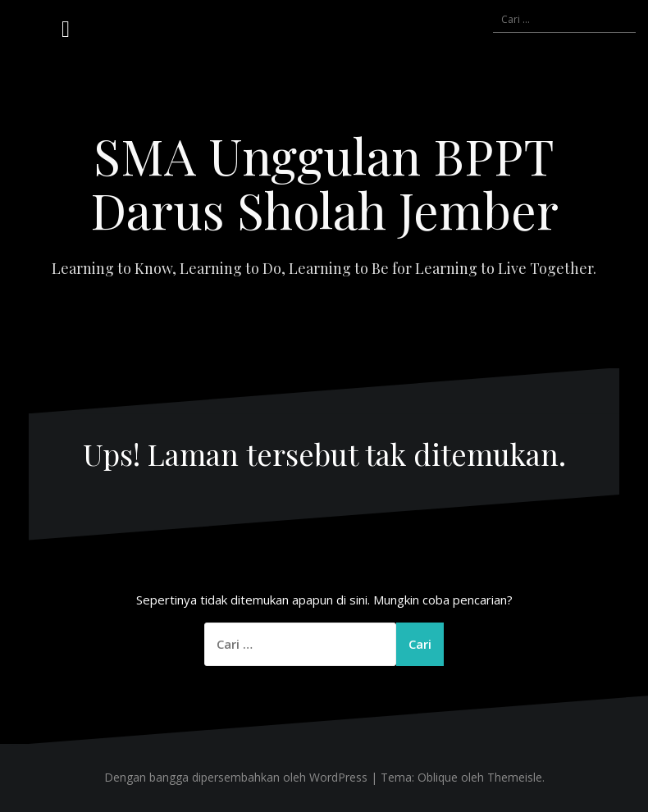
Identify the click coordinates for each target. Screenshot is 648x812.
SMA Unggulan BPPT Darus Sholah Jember (324, 182)
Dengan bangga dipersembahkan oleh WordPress (236, 777)
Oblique (438, 777)
